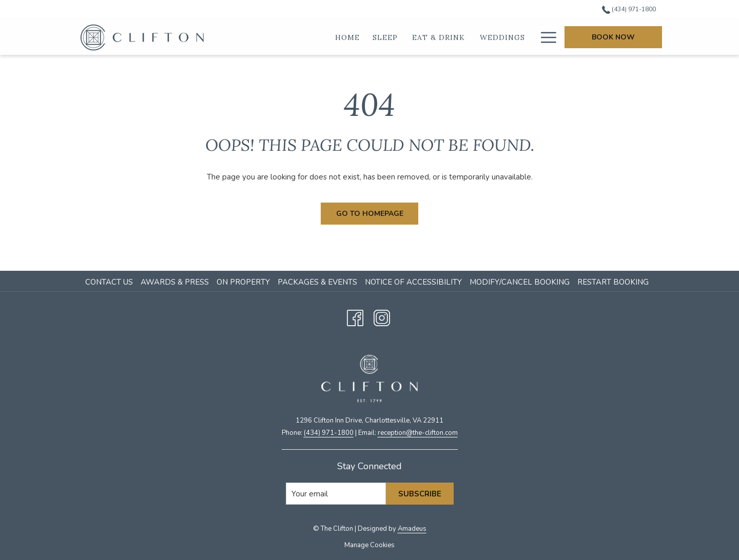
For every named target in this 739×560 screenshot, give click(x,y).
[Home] (348, 37)
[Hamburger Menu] (545, 37)
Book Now (613, 37)
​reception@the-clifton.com (418, 433)
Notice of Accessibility (413, 282)
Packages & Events (317, 282)
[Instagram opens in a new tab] (382, 317)
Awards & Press (175, 282)
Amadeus (412, 529)
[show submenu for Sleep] (405, 37)
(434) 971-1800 (329, 433)
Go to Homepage (370, 214)
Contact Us (109, 282)
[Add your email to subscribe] (336, 494)
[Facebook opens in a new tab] (355, 317)
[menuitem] (110, 282)
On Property (243, 282)
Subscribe (420, 494)
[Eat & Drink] (439, 37)
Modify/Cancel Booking (520, 282)
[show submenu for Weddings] (532, 37)
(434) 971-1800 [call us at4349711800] (629, 9)
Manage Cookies (369, 545)
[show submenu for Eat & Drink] (473, 37)
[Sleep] (385, 37)
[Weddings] (503, 37)
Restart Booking (613, 282)
